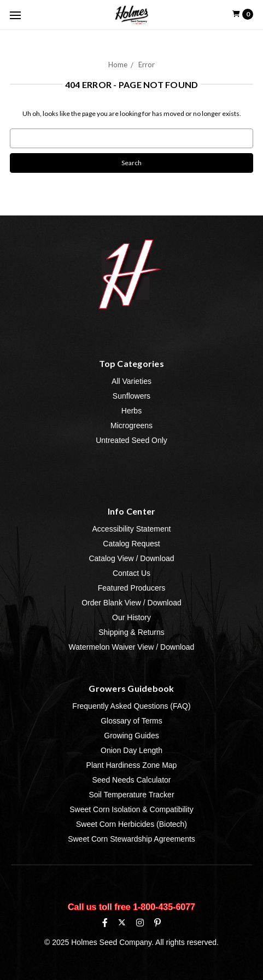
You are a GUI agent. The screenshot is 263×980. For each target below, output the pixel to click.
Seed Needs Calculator (132, 780)
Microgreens (131, 425)
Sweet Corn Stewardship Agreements (131, 839)
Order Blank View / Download (131, 603)
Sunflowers (131, 396)
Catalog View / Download (131, 558)
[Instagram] (140, 923)
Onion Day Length (131, 750)
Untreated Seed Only (131, 440)
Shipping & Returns (131, 632)
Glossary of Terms (131, 721)
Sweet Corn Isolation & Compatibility (131, 809)
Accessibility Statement (132, 529)
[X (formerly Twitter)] (122, 922)
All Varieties (131, 381)
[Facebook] (105, 923)
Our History (131, 617)
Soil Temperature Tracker (131, 795)
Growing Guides (131, 736)
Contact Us (131, 573)
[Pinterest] (157, 923)
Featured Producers (132, 588)
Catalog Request (131, 544)
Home (118, 65)
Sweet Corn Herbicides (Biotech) (131, 824)
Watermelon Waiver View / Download (132, 647)
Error (147, 65)
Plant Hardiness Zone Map (132, 765)
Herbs (131, 411)
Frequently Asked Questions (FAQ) (131, 706)
